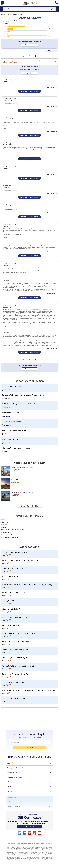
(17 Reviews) (6, 390)
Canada (9, 791)
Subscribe (29, 747)
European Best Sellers (8, 535)
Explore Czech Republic (29, 506)
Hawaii (9, 787)
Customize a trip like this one (29, 91)
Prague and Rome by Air (29, 67)
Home (3, 14)
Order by (48, 51)
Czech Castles (6, 522)
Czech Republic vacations (15, 14)
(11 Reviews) (6, 434)
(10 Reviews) (6, 443)
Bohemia (4, 525)
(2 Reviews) (6, 407)
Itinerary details (52, 87)
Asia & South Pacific (13, 773)
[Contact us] (57, 3)
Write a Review (30, 45)
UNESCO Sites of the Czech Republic (13, 530)
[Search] (26, 9)
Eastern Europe (6, 532)
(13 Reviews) (6, 399)
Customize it (30, 73)
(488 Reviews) (7, 416)
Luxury (10, 763)
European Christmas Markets (10, 537)
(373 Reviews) (7, 425)
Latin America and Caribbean (16, 777)
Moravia (4, 527)
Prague (4, 520)
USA (8, 782)
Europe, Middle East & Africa (16, 768)
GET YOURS (29, 827)
